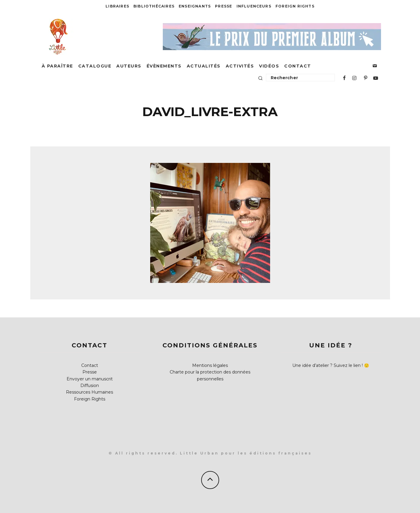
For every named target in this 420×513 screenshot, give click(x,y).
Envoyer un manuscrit (90, 379)
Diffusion (90, 385)
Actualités (204, 66)
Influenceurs (254, 6)
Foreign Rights (295, 6)
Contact (298, 66)
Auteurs (129, 66)
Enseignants (195, 6)
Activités (240, 66)
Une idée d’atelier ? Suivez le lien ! (328, 365)
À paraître (57, 66)
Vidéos (269, 66)
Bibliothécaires (154, 6)
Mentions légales (210, 365)
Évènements (164, 66)
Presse (223, 6)
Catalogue (95, 66)
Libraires (117, 6)
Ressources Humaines (89, 392)
